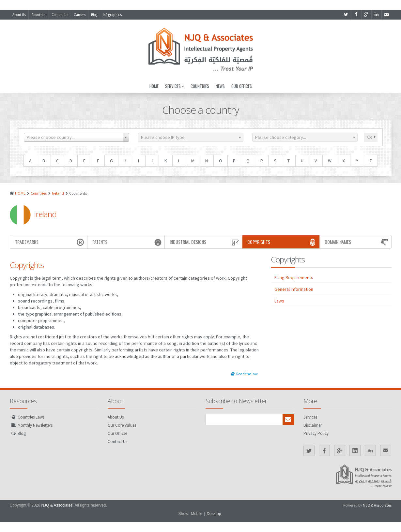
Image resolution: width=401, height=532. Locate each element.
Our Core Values (122, 425)
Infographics (112, 15)
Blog (94, 15)
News (220, 86)
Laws (279, 301)
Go (371, 137)
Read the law (244, 374)
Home (154, 86)
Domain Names (357, 242)
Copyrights (283, 242)
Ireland (58, 193)
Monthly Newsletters (35, 425)
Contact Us (60, 15)
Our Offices (242, 86)
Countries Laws (31, 417)
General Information (294, 289)
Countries (39, 15)
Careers (80, 15)
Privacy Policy (316, 433)
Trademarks (50, 242)
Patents (128, 242)
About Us (19, 15)
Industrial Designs (205, 242)
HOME (20, 193)
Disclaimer (313, 425)
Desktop (214, 514)
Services (175, 86)
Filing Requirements (294, 277)
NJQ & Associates (57, 505)
